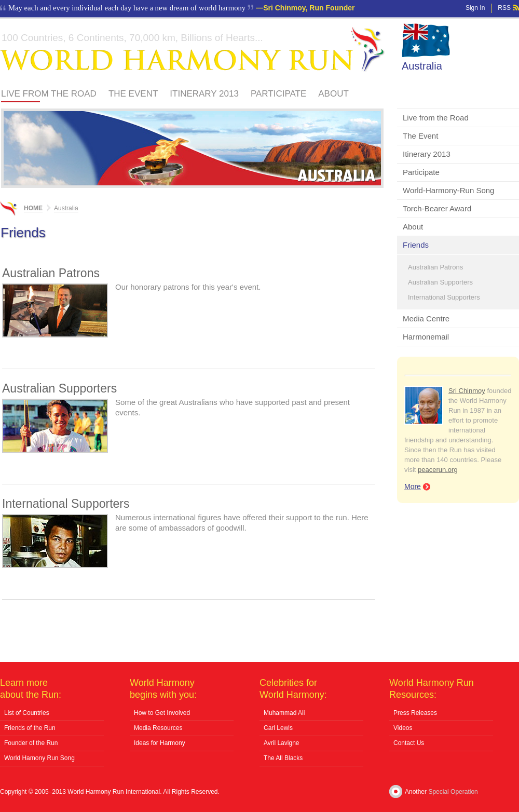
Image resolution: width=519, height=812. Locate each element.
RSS (504, 8)
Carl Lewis (278, 728)
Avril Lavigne (281, 743)
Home (33, 208)
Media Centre (426, 319)
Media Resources (158, 728)
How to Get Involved (162, 713)
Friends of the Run (30, 728)
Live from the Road (49, 94)
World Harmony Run (193, 50)
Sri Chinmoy (467, 391)
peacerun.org (438, 470)
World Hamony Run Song (39, 758)
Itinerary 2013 (204, 94)
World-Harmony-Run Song (448, 190)
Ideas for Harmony (160, 743)
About (333, 94)
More (413, 486)
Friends (416, 245)
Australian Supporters (440, 282)
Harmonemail (426, 337)
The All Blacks (283, 758)
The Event (133, 94)
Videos (403, 728)
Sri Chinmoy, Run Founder (309, 8)
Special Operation (453, 792)
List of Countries (27, 713)
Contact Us (409, 743)
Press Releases (415, 713)
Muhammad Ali (284, 713)
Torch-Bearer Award (437, 208)
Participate (278, 94)
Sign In (475, 8)
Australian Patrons (435, 267)
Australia (422, 66)
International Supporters (444, 297)
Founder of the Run (31, 743)
